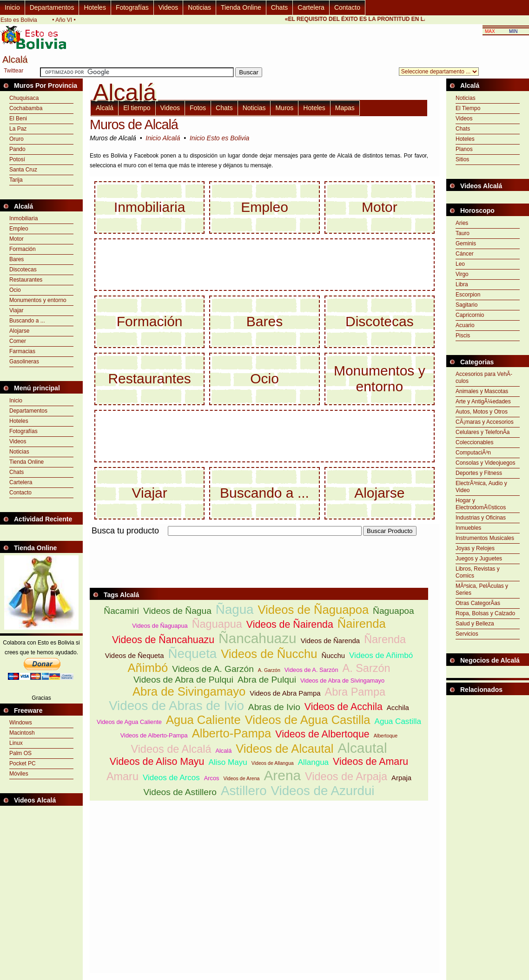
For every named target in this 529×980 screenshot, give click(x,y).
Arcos (212, 778)
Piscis (463, 335)
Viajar (16, 310)
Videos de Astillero (180, 792)
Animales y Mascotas (482, 391)
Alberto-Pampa (232, 733)
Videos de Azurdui (323, 791)
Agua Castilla (398, 721)
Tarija (16, 180)
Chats (280, 7)
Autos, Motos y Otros (482, 412)
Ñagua (235, 609)
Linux (16, 743)
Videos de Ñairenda (290, 625)
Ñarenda (385, 639)
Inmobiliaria (23, 218)
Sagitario (466, 305)
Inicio (12, 7)
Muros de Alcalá (134, 125)
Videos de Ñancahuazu (163, 640)
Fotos (198, 108)
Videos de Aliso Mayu (157, 762)
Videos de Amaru (370, 762)
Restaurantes (26, 280)
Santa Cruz (23, 170)
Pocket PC (23, 763)
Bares (17, 259)
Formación (23, 249)
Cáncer (465, 254)
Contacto (347, 7)
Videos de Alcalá (171, 749)
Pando (17, 149)
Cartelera (311, 7)
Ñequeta (192, 654)
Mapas (345, 108)
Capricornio (470, 315)
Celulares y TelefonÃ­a (483, 432)
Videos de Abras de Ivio (176, 706)
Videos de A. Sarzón (311, 670)
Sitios (462, 159)
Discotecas (23, 270)
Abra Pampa (355, 692)
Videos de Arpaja (346, 776)
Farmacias (22, 351)
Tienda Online (241, 7)
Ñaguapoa (393, 611)
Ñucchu (333, 655)
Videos (169, 7)
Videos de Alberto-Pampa (154, 735)
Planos (464, 149)
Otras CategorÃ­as (478, 603)
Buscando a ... (27, 321)
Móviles (19, 774)
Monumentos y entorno (38, 300)
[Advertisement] (259, 541)
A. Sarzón (367, 668)
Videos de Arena (241, 778)
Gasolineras (24, 362)
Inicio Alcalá (163, 138)
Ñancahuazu (258, 638)
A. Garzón (269, 670)
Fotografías (132, 7)
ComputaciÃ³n (473, 453)
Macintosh (22, 733)
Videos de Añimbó (381, 655)
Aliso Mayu (228, 762)
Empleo (19, 229)
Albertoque (386, 736)
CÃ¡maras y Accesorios (485, 422)
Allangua (313, 762)
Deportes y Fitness (479, 473)
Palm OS (20, 753)
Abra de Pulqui (267, 680)
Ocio (15, 290)
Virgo (462, 274)
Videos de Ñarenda (330, 641)
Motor (17, 239)
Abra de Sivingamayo (189, 691)
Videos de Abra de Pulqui (183, 680)
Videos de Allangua (273, 763)
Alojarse (19, 331)
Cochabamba (26, 108)
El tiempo (137, 108)
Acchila (398, 707)
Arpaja (401, 778)
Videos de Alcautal (284, 749)
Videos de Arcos (171, 778)
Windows (21, 723)
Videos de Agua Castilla (308, 720)
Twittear (13, 71)
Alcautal (362, 748)
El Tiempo (468, 108)
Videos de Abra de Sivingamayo (342, 681)
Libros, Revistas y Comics (478, 572)
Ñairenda (362, 624)
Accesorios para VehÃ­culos (484, 378)
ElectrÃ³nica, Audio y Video (481, 487)
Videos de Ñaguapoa (314, 610)
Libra (462, 284)
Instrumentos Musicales (485, 538)
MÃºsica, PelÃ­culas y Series (482, 589)
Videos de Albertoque (322, 734)
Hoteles (95, 7)
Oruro (17, 139)
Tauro (463, 233)
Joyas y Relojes (475, 548)
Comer (18, 341)
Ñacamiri (121, 611)
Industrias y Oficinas (481, 518)
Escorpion (468, 295)
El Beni (18, 118)
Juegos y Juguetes (479, 559)
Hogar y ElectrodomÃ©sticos (481, 504)
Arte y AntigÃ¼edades (483, 401)
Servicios (467, 634)
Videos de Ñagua (177, 611)
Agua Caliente (203, 720)
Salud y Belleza (475, 624)
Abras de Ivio (274, 707)
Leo (460, 264)
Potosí (17, 159)
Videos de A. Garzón (213, 669)
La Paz (18, 129)
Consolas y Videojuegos (486, 463)
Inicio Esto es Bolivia (219, 138)
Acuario (465, 325)
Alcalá (105, 108)
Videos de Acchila (344, 707)
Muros (284, 108)
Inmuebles (468, 528)
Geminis (466, 243)
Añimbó (148, 668)
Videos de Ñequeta (135, 655)
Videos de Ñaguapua (160, 626)
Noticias (199, 7)
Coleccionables (474, 442)
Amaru (122, 776)
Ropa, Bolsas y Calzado (485, 613)
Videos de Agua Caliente (129, 722)
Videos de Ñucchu (269, 654)
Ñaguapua (217, 624)
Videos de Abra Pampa (285, 693)
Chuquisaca (24, 98)
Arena (282, 775)
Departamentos (52, 7)
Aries (462, 223)
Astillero (244, 791)
